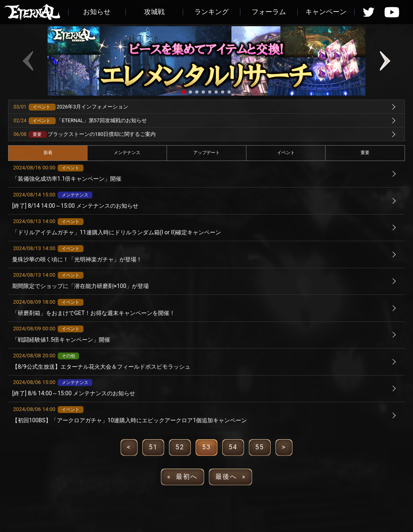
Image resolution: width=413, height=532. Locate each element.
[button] (184, 92)
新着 (48, 153)
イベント (286, 153)
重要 (365, 153)
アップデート (206, 153)
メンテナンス (127, 153)
